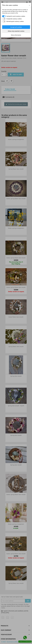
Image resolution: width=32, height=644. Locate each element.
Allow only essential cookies (16, 31)
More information (16, 35)
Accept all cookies (16, 27)
